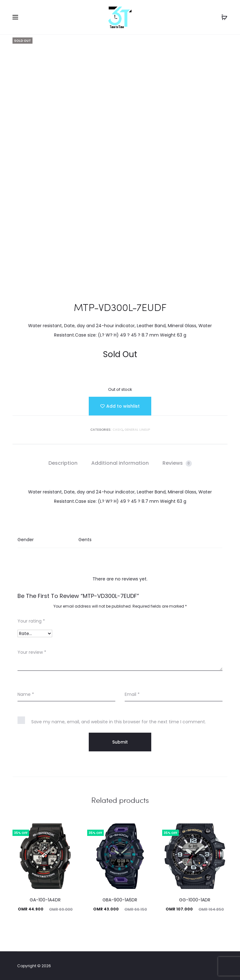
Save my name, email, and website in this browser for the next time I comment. (119, 722)
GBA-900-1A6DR (120, 900)
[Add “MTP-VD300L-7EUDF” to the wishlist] (120, 406)
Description (63, 463)
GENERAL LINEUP (137, 430)
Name (26, 694)
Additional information (120, 463)
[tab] (63, 463)
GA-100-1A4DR (45, 900)
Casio (118, 430)
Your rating (31, 621)
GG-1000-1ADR (195, 900)
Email (132, 694)
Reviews (177, 463)
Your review (32, 652)
